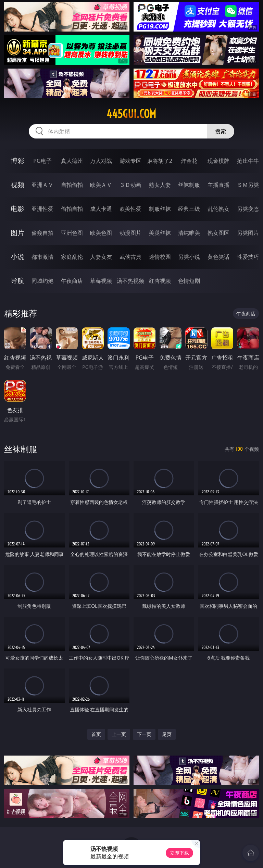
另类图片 (248, 233)
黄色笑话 (218, 257)
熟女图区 (218, 233)
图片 (17, 233)
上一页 (119, 734)
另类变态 (248, 209)
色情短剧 (189, 281)
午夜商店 (72, 281)
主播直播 (218, 185)
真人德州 (72, 161)
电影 (17, 209)
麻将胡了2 (160, 161)
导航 (17, 281)
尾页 (167, 734)
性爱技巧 (248, 257)
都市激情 (42, 257)
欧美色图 (101, 233)
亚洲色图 (72, 233)
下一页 (144, 734)
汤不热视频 (130, 281)
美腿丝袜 (160, 233)
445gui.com (131, 114)
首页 (96, 734)
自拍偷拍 (72, 185)
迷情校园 (160, 257)
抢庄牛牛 (248, 161)
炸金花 (189, 161)
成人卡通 (101, 209)
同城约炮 (42, 281)
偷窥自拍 (42, 233)
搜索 (221, 131)
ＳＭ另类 (248, 185)
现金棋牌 (218, 161)
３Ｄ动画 (130, 185)
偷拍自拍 (72, 209)
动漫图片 (130, 233)
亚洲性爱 (42, 209)
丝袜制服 (189, 185)
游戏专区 (130, 161)
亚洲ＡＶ (42, 185)
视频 (17, 185)
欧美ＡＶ (101, 185)
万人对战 (101, 161)
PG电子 (42, 161)
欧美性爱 (130, 209)
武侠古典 (130, 257)
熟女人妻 (160, 185)
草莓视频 (101, 281)
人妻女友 (101, 257)
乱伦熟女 (218, 209)
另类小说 (189, 257)
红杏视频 (160, 281)
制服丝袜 (160, 209)
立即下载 (179, 853)
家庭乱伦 (72, 257)
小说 (17, 257)
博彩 (17, 161)
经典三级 (189, 209)
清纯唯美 (189, 233)
